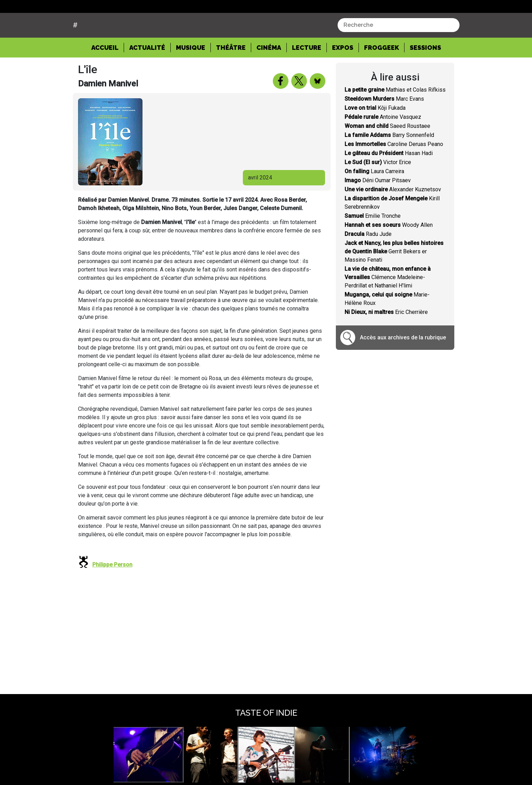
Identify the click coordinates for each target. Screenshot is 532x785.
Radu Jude (368, 260)
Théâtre (231, 74)
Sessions (425, 74)
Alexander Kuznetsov (393, 216)
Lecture (307, 74)
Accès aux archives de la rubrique (403, 364)
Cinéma (269, 74)
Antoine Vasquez (383, 143)
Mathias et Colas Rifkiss (395, 116)
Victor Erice (378, 189)
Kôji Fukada (375, 134)
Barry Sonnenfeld (389, 161)
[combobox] (399, 52)
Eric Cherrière (386, 338)
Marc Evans (384, 125)
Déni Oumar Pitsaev (378, 207)
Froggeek (381, 74)
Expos (343, 74)
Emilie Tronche (373, 242)
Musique (191, 74)
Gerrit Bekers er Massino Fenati (394, 278)
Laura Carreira (374, 198)
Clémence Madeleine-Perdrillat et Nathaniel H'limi (388, 304)
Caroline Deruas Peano (394, 171)
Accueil (108, 73)
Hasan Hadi (389, 180)
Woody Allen (389, 251)
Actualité (147, 74)
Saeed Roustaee (387, 152)
